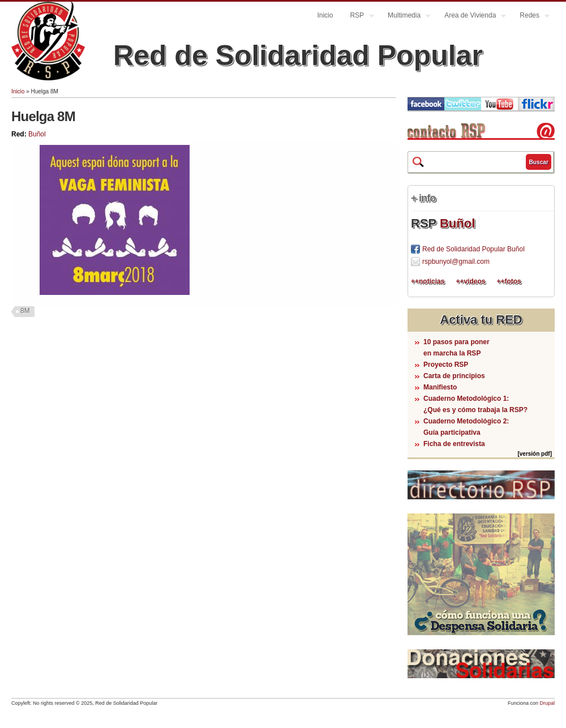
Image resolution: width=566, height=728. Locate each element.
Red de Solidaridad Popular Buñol (473, 249)
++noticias (428, 281)
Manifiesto (440, 387)
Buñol (37, 134)
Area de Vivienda (471, 17)
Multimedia (405, 17)
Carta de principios (454, 376)
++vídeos (470, 281)
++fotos (509, 281)
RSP (358, 17)
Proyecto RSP (446, 365)
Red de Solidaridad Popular (298, 55)
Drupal (547, 703)
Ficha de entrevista (454, 444)
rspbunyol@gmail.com (456, 262)
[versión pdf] (535, 454)
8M (25, 311)
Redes (530, 17)
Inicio (325, 15)
